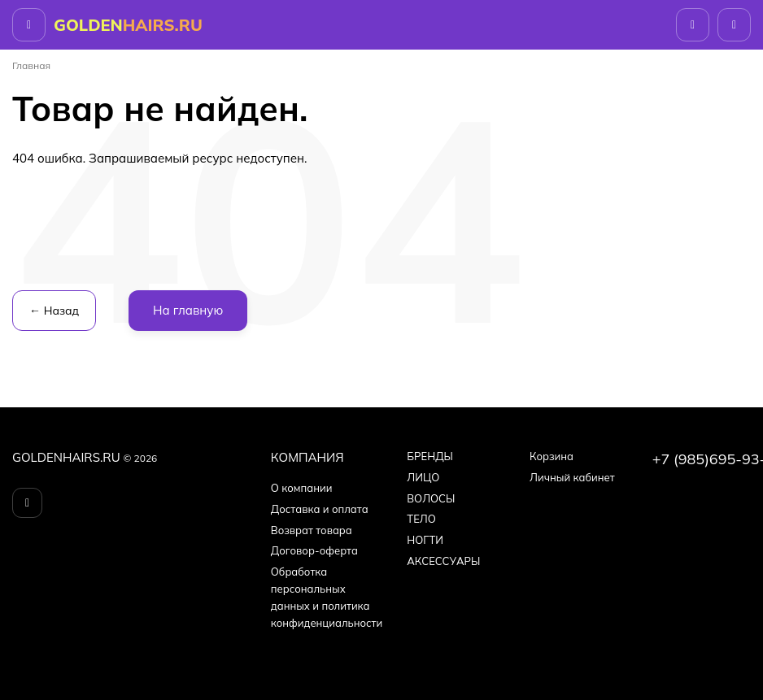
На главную (188, 310)
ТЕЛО (421, 519)
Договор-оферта (314, 550)
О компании (302, 488)
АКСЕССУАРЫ (443, 561)
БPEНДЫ (430, 456)
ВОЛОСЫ (431, 498)
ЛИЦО (423, 477)
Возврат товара (312, 530)
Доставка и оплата (320, 509)
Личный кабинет (572, 477)
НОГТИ (425, 540)
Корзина (552, 456)
